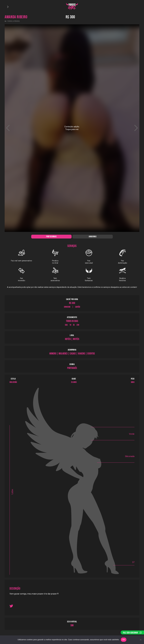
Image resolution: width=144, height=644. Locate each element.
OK (124, 640)
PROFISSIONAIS (51, 237)
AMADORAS (93, 237)
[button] (136, 128)
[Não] (140, 640)
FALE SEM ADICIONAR (132, 633)
